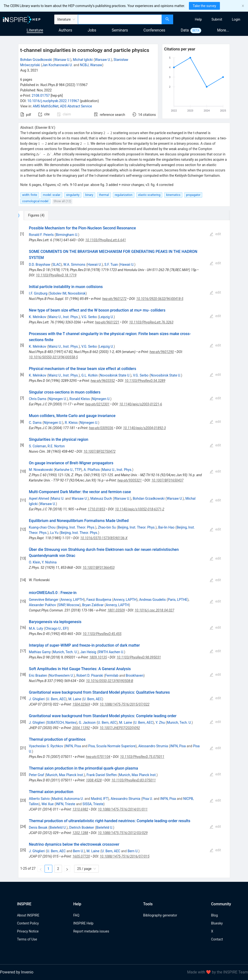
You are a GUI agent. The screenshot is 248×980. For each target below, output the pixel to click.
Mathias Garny (40, 652)
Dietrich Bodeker (82, 827)
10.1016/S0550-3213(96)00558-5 (53, 357)
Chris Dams (38, 399)
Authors (65, 30)
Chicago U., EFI (56, 628)
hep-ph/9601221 (107, 322)
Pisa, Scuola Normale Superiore (112, 746)
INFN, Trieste (65, 804)
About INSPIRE (28, 915)
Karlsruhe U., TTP (68, 470)
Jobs (92, 30)
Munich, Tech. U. (65, 652)
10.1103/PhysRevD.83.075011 (134, 780)
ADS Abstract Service (76, 106)
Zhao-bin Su (107, 527)
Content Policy (28, 923)
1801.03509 (116, 610)
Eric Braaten (38, 675)
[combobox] (120, 19)
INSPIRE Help (83, 923)
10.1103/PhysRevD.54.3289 (145, 381)
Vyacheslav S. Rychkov (46, 746)
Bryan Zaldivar (93, 605)
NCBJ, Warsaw (91, 65)
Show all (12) (62, 201)
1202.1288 (80, 833)
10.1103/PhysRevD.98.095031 (139, 657)
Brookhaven (135, 675)
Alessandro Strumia (153, 746)
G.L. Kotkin (89, 375)
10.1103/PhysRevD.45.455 (102, 634)
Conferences (154, 30)
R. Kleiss (71, 423)
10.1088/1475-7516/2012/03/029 (123, 833)
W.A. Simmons (74, 265)
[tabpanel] (124, 549)
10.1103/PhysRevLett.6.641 (106, 240)
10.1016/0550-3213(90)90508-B (110, 681)
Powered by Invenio (17, 972)
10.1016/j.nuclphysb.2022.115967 (53, 101)
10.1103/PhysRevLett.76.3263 (151, 322)
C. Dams (35, 423)
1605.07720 (81, 856)
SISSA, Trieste (93, 804)
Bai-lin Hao (166, 527)
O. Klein (35, 562)
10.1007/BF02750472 (100, 451)
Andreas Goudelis (152, 600)
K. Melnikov (38, 317)
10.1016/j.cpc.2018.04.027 (154, 610)
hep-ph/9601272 (114, 299)
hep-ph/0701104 (98, 757)
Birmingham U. (67, 235)
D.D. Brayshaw (39, 265)
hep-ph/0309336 (101, 428)
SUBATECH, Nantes (62, 723)
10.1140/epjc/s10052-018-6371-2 (140, 509)
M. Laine (75, 699)
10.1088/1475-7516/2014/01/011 (123, 809)
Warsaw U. (62, 60)
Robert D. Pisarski (90, 675)
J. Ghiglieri (37, 699)
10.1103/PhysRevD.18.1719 (56, 275)
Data (185, 30)
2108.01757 (41, 96)
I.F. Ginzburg (38, 293)
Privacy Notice (28, 931)
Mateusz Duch (101, 498)
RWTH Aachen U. (111, 652)
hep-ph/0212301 (97, 404)
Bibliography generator (160, 915)
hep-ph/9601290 (162, 352)
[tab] (34, 215)
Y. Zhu (160, 723)
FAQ (76, 915)
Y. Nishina (49, 562)
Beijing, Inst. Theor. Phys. (76, 527)
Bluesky (217, 923)
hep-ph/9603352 (103, 381)
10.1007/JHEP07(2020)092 (120, 728)
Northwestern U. (61, 675)
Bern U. (78, 851)
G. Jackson (87, 723)
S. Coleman (37, 446)
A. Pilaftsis (92, 470)
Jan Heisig (88, 652)
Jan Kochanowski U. (57, 65)
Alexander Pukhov (42, 605)
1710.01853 (96, 509)
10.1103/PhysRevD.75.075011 (142, 757)
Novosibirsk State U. (115, 375)
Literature (35, 30)
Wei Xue (47, 804)
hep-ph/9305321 (130, 480)
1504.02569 (81, 704)
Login (236, 19)
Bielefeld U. (58, 827)
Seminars (120, 30)
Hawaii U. (95, 265)
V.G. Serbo (89, 317)
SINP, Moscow (69, 605)
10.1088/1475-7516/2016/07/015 (125, 856)
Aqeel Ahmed (39, 498)
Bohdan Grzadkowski (36, 60)
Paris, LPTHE (178, 600)
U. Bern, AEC (56, 699)
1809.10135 (98, 657)
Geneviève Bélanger (44, 600)
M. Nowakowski (41, 470)
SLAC (56, 265)
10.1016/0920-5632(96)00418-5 (160, 299)
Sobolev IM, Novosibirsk (67, 293)
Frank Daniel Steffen (102, 775)
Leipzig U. (106, 317)
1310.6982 (80, 809)
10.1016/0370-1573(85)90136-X (104, 538)
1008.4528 (94, 780)
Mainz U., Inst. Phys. (64, 317)
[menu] (211, 19)
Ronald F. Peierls (41, 235)
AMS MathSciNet (46, 106)
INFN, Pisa (73, 746)
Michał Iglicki (83, 60)
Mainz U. (58, 498)
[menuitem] (198, 19)
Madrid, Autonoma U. (68, 799)
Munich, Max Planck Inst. (65, 775)
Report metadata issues (91, 931)
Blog (214, 915)
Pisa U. (148, 799)
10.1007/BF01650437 (167, 480)
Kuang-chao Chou (42, 527)
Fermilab (112, 675)
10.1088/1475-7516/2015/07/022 (125, 704)
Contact (217, 939)
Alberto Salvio (39, 799)
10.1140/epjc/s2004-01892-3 (144, 428)
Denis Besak (38, 827)
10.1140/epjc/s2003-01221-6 (141, 404)
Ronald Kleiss (80, 399)
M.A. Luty (36, 628)
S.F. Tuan (111, 265)
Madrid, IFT (100, 799)
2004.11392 (81, 728)
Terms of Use (27, 939)
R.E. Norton (56, 446)
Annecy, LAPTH (72, 600)
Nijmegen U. (58, 399)
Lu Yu (54, 533)
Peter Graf (36, 775)
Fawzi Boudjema (99, 600)
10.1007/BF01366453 (99, 568)
